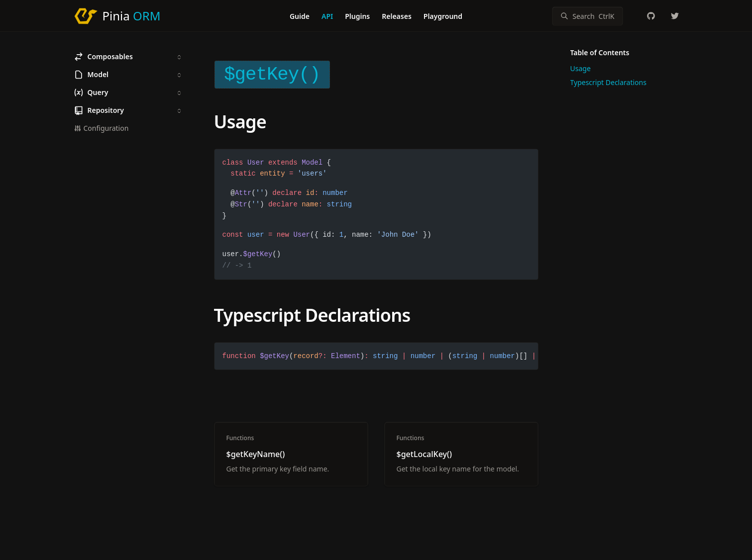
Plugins (357, 16)
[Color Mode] (631, 16)
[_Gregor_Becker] (675, 16)
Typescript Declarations (312, 315)
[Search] (587, 16)
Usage (240, 122)
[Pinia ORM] (117, 16)
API (327, 16)
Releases (397, 16)
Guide (300, 16)
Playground (443, 16)
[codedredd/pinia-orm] (651, 16)
